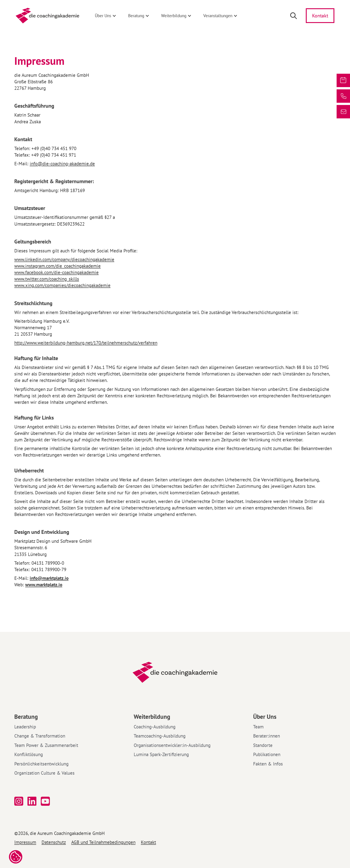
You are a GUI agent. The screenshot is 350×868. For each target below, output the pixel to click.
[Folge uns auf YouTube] (46, 801)
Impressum (25, 842)
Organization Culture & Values (44, 773)
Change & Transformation (40, 736)
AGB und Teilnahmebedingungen (103, 842)
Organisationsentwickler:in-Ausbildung (172, 745)
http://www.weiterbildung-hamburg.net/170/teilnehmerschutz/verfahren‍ (86, 343)
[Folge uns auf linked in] (32, 801)
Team (258, 727)
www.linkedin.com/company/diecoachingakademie (64, 259)
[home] (47, 16)
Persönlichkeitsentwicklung (41, 764)
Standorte (263, 745)
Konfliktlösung (29, 754)
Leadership (25, 727)
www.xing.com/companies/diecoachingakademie (62, 285)
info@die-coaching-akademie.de (62, 164)
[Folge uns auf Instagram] (19, 801)
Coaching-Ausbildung (155, 727)
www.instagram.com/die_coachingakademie (57, 266)
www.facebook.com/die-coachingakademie (56, 272)
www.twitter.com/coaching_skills (47, 279)
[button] (106, 16)
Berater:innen (267, 736)
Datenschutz (54, 842)
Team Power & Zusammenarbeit (46, 745)
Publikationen (267, 754)
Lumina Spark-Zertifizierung (161, 754)
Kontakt (148, 842)
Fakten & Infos (268, 764)
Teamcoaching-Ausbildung (160, 736)
